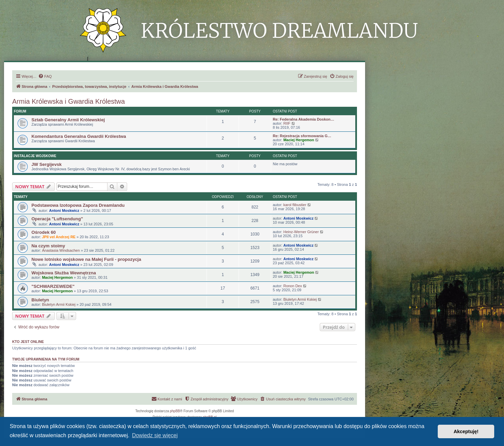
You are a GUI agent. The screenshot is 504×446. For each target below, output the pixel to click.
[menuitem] (45, 76)
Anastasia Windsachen (61, 250)
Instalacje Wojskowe (35, 156)
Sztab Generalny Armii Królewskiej (68, 120)
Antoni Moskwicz (64, 210)
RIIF (287, 123)
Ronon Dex (293, 286)
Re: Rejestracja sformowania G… (302, 136)
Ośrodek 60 (44, 232)
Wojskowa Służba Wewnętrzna (64, 273)
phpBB (175, 411)
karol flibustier (295, 205)
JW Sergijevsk (46, 164)
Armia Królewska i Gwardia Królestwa (68, 101)
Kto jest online (28, 342)
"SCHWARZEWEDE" (53, 286)
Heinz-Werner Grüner (301, 232)
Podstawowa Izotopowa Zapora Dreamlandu (78, 205)
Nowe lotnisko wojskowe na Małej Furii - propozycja (86, 259)
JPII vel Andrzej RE (59, 237)
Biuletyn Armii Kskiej (59, 304)
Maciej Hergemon (299, 140)
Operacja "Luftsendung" (57, 219)
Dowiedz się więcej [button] (155, 435)
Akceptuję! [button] (466, 431)
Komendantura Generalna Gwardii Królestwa (79, 136)
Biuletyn (40, 300)
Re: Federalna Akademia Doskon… (304, 119)
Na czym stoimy (48, 246)
